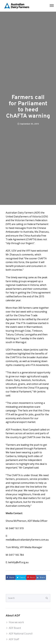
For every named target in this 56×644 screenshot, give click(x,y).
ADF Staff (14, 639)
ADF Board (15, 628)
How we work (16, 622)
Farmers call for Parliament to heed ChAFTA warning (28, 107)
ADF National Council (21, 634)
